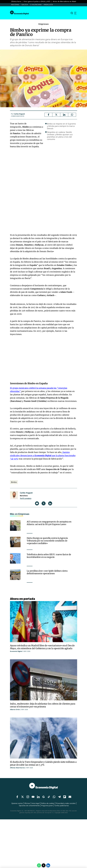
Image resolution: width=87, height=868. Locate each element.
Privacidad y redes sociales (66, 803)
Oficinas (27, 803)
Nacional (15, 5)
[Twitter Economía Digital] (56, 115)
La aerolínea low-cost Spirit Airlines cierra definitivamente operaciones (47, 572)
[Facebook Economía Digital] (48, 115)
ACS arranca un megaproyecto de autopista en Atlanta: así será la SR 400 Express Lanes (49, 523)
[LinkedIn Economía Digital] (64, 115)
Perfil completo (26, 498)
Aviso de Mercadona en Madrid (65, 1)
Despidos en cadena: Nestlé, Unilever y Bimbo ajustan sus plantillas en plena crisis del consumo (60, 136)
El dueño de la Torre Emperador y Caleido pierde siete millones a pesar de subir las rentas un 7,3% (43, 763)
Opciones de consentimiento (29, 806)
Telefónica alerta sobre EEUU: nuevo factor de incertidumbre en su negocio (49, 556)
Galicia (25, 5)
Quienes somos (17, 803)
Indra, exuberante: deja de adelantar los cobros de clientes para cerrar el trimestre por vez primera (43, 705)
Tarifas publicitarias (62, 806)
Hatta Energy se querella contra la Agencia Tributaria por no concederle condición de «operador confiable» (47, 541)
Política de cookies (48, 803)
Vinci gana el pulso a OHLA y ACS (37, 1)
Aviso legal (36, 803)
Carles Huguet (19, 114)
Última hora (16, 1)
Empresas (43, 24)
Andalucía (48, 5)
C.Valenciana (36, 5)
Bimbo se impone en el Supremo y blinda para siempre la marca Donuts (61, 126)
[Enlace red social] (17, 797)
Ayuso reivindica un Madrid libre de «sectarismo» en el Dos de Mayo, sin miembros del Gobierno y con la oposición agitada (42, 647)
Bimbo (14, 482)
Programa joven (47, 806)
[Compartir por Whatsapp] (72, 115)
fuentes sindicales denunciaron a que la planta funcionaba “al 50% (43, 456)
